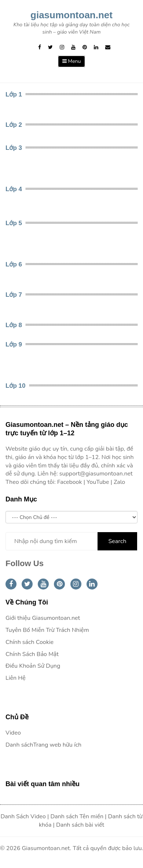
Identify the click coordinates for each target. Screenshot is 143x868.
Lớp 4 (14, 189)
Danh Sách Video (23, 816)
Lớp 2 (14, 125)
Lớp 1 (14, 94)
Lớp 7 (14, 295)
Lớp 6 (14, 264)
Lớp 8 (14, 325)
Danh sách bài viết (80, 825)
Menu (72, 61)
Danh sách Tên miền (77, 816)
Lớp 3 (14, 148)
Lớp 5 (14, 223)
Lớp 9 (14, 344)
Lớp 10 (15, 386)
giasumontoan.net (71, 15)
